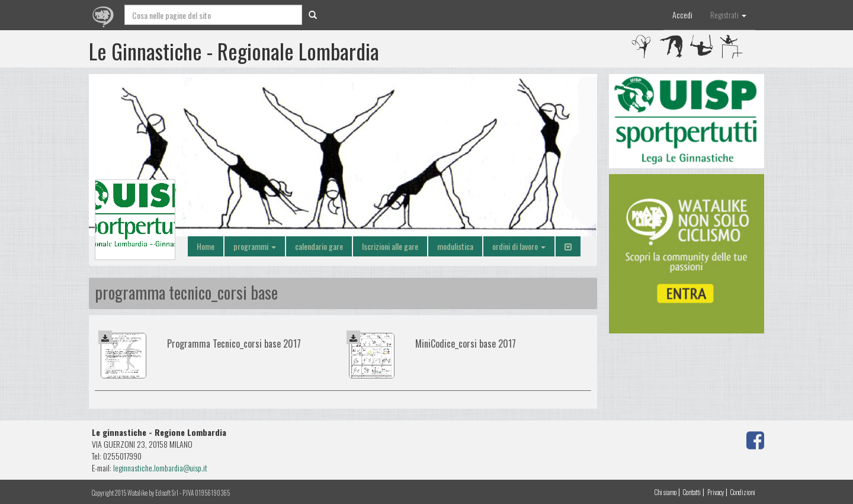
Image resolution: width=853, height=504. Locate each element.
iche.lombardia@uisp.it (174, 468)
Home (206, 246)
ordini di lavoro (519, 246)
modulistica (455, 246)
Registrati (728, 15)
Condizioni (743, 492)
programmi (255, 246)
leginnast (126, 468)
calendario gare (319, 246)
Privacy (716, 492)
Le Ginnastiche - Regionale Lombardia (234, 51)
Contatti (692, 492)
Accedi (682, 15)
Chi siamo (666, 492)
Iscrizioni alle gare (390, 246)
